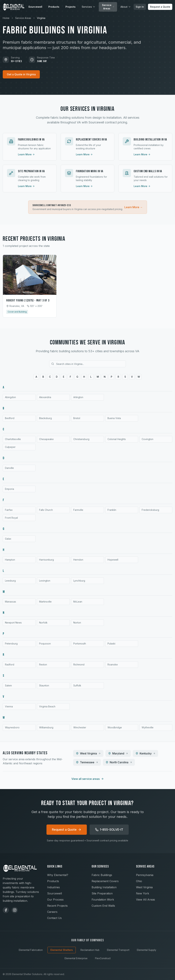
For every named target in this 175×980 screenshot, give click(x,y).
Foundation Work (103, 900)
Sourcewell (35, 7)
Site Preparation (102, 893)
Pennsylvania (145, 875)
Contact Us (54, 918)
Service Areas (108, 7)
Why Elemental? (58, 875)
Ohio (139, 881)
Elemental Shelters (62, 950)
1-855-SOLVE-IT (109, 830)
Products (54, 7)
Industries (53, 887)
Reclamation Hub (90, 950)
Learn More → (134, 207)
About (126, 7)
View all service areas (88, 779)
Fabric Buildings (102, 875)
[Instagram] (15, 910)
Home (6, 18)
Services (89, 7)
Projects (70, 7)
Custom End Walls (103, 906)
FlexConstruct (103, 958)
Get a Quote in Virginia (21, 74)
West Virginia (144, 887)
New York (143, 893)
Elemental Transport (118, 950)
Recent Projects (57, 906)
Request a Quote (160, 7)
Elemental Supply (147, 950)
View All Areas (146, 900)
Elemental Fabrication (31, 950)
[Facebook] (6, 910)
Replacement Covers (105, 881)
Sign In (140, 7)
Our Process (55, 900)
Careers (52, 912)
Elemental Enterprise (76, 958)
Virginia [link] (41, 18)
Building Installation (104, 887)
